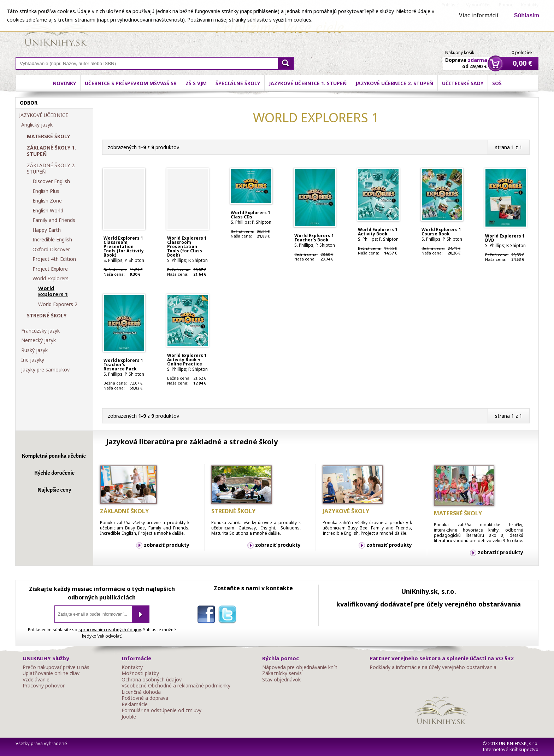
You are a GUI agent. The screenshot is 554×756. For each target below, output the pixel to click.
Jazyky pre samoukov (45, 370)
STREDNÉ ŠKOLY (47, 316)
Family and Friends (54, 220)
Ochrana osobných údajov (152, 680)
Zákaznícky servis (282, 673)
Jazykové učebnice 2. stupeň (394, 83)
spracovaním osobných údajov (110, 630)
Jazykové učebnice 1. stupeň (308, 83)
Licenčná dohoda (141, 692)
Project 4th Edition (54, 259)
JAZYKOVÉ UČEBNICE (44, 115)
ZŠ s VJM (196, 83)
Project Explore (50, 269)
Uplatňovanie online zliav (51, 673)
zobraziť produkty (167, 545)
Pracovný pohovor (44, 686)
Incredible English (52, 240)
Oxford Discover (51, 250)
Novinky (64, 83)
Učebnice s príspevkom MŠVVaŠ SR (131, 83)
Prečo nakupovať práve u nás (56, 667)
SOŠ (497, 83)
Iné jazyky (33, 360)
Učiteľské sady (463, 83)
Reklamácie (135, 704)
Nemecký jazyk (39, 340)
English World (48, 211)
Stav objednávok (281, 680)
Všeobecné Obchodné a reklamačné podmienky (176, 686)
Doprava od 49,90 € (466, 59)
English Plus (46, 191)
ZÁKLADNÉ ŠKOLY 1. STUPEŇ (51, 151)
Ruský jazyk (34, 350)
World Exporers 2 (58, 304)
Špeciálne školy (238, 83)
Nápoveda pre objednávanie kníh (300, 667)
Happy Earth (47, 230)
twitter (229, 616)
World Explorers (51, 279)
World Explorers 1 (53, 291)
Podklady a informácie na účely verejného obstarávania (433, 667)
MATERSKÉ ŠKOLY (48, 136)
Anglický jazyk (37, 125)
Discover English (51, 181)
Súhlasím (527, 15)
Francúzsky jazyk (40, 331)
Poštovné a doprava (145, 698)
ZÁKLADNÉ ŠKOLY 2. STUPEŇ (51, 168)
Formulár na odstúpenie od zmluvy (161, 710)
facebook (208, 616)
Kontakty (132, 667)
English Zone (47, 201)
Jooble (129, 717)
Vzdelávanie (36, 680)
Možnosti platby (140, 673)
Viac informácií (479, 15)
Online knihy (56, 32)
